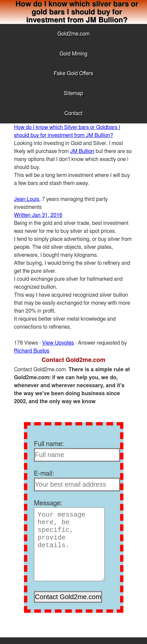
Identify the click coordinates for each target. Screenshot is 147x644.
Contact (73, 113)
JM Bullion (82, 151)
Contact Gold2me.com (73, 360)
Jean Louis (27, 199)
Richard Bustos (32, 351)
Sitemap (73, 93)
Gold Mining (73, 54)
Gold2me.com (73, 34)
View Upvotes (58, 343)
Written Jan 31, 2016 (38, 215)
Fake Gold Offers (73, 74)
